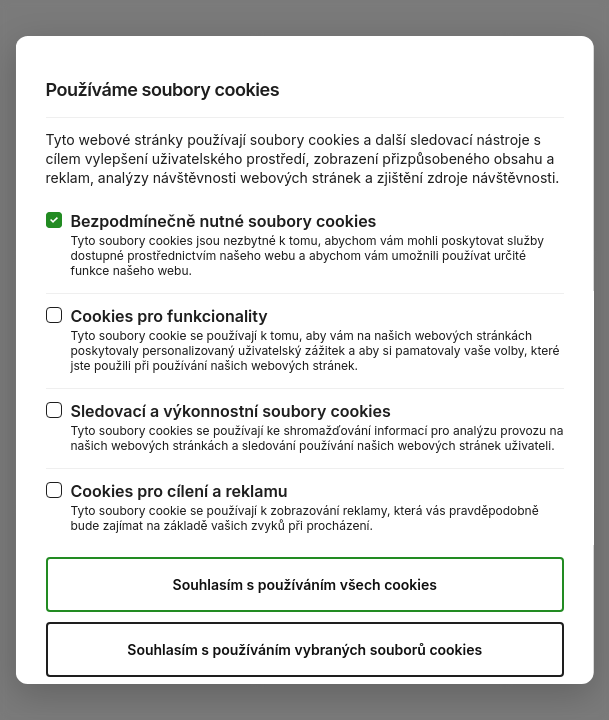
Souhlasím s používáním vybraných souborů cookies (304, 649)
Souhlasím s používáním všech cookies (304, 584)
